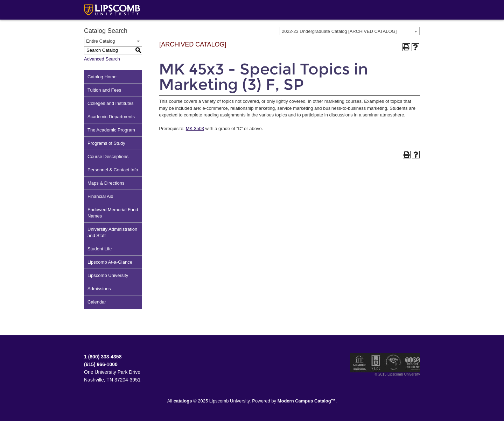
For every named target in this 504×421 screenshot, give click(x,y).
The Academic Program (111, 130)
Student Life (100, 249)
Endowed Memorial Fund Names (113, 213)
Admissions (99, 289)
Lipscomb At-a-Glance (110, 262)
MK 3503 (195, 129)
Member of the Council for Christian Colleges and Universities (359, 363)
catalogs (183, 401)
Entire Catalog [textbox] (100, 41)
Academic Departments (111, 117)
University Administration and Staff (112, 232)
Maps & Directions (106, 183)
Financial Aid (100, 196)
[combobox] (350, 31)
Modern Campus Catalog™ (307, 401)
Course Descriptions (108, 156)
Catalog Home (102, 77)
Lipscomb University (108, 275)
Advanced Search (102, 59)
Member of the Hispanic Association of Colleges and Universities (376, 363)
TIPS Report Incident (412, 363)
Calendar (97, 302)
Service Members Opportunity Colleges (394, 363)
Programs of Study (106, 143)
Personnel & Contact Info (113, 170)
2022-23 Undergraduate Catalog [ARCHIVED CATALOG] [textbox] (339, 31)
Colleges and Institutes (111, 103)
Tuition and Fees (104, 90)
